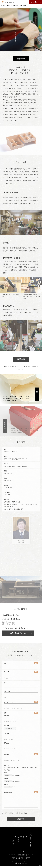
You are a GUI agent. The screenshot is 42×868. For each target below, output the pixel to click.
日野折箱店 (7, 3)
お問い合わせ (23, 6)
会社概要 (15, 6)
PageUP (40, 866)
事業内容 (9, 6)
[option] (21, 30)
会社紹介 (3, 6)
